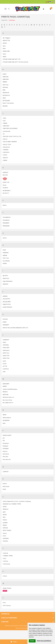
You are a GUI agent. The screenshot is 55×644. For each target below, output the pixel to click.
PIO (4, 440)
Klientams (5, 622)
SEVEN (5, 515)
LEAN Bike (6, 345)
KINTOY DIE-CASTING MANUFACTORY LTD (15, 328)
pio (4, 438)
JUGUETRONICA (7, 307)
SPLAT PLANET (7, 530)
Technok (5, 553)
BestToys (6, 85)
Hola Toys (6, 258)
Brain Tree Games (8, 103)
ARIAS (4, 57)
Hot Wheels (6, 261)
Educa (5, 205)
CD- (4, 134)
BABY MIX (6, 77)
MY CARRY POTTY (8, 403)
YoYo (4, 603)
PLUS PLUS (6, 454)
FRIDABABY (6, 223)
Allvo (4, 48)
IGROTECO (6, 278)
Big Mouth (6, 92)
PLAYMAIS (6, 449)
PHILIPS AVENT (7, 435)
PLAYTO (5, 451)
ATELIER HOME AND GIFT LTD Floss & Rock (15, 62)
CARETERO (6, 126)
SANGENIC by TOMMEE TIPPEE (12, 504)
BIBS (4, 90)
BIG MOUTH (6, 95)
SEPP (4, 512)
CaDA (4, 118)
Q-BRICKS (6, 472)
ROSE (4, 489)
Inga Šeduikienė (8, 281)
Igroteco (5, 275)
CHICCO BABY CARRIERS (10, 142)
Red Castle (6, 486)
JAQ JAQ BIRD (7, 302)
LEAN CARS (6, 348)
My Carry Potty (7, 400)
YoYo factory (7, 606)
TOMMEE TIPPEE (8, 556)
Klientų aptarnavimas (9, 618)
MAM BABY (6, 384)
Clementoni (6, 147)
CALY (4, 121)
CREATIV (5, 158)
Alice (4, 46)
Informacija (5, 614)
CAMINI (5, 123)
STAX (4, 536)
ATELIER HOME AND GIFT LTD (12, 59)
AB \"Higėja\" (7, 38)
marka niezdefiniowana (10, 389)
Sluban (5, 520)
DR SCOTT (6, 193)
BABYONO (6, 79)
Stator (5, 533)
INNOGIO (5, 284)
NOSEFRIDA (6, 420)
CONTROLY (6, 152)
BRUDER (5, 106)
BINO (4, 98)
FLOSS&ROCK (7, 217)
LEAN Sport (6, 350)
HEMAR (5, 255)
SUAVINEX (6, 538)
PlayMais (5, 446)
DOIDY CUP (6, 182)
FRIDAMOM (6, 226)
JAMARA (5, 296)
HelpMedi (6, 253)
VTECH (5, 576)
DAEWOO (5, 172)
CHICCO (5, 139)
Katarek (5, 319)
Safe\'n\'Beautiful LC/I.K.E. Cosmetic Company (17, 501)
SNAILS (5, 525)
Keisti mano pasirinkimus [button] (44, 641)
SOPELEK (5, 528)
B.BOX (5, 74)
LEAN (4, 342)
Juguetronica (7, 304)
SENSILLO (6, 509)
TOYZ (4, 558)
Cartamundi (6, 131)
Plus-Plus (5, 457)
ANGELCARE (6, 51)
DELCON (5, 175)
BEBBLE (5, 82)
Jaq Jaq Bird (6, 299)
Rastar (5, 484)
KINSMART (6, 325)
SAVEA (5, 507)
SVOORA (5, 541)
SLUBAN (5, 523)
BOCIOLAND (6, 100)
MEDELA (5, 392)
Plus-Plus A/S (7, 459)
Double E (5, 188)
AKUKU (5, 43)
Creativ (5, 155)
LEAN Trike (6, 358)
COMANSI (6, 150)
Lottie (5, 364)
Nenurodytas (7, 418)
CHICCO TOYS (7, 145)
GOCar (5, 238)
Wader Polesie (7, 588)
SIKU (4, 517)
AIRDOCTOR (6, 40)
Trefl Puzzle (6, 564)
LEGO (4, 361)
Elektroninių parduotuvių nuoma (23, 628)
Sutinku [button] (32, 641)
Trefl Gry (5, 561)
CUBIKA (5, 160)
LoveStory (6, 369)
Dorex (5, 185)
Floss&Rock (6, 220)
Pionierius (6, 443)
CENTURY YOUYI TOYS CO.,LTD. (12, 136)
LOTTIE (5, 366)
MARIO (5, 386)
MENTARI (6, 395)
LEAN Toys (6, 353)
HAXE (4, 250)
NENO (5, 415)
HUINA (5, 263)
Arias (4, 54)
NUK (4, 423)
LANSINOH (6, 340)
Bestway (5, 87)
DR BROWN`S (7, 191)
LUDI (4, 372)
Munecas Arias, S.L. (9, 397)
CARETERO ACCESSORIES (10, 128)
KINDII (5, 322)
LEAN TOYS (6, 356)
